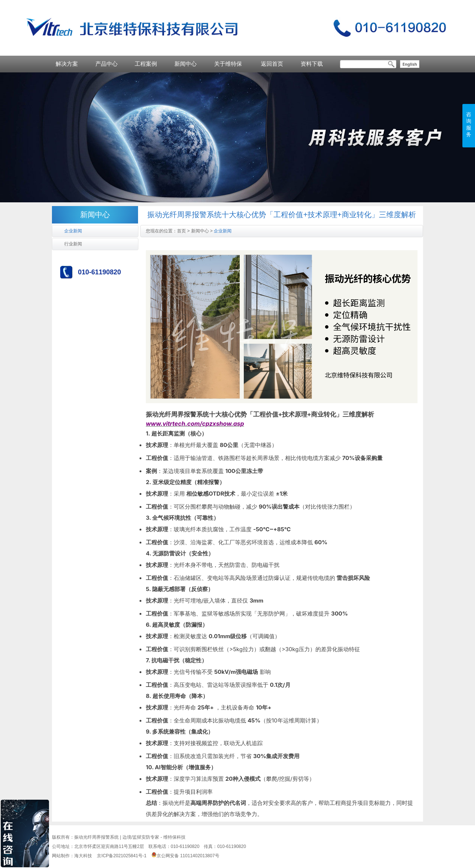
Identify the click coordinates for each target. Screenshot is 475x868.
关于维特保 (228, 64)
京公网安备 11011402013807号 (185, 856)
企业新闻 (73, 231)
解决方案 (67, 64)
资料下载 (312, 64)
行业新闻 (73, 244)
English (410, 64)
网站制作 (61, 856)
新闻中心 (186, 64)
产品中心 (107, 64)
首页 (181, 231)
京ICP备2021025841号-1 (122, 856)
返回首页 (272, 64)
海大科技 (83, 856)
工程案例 (146, 64)
